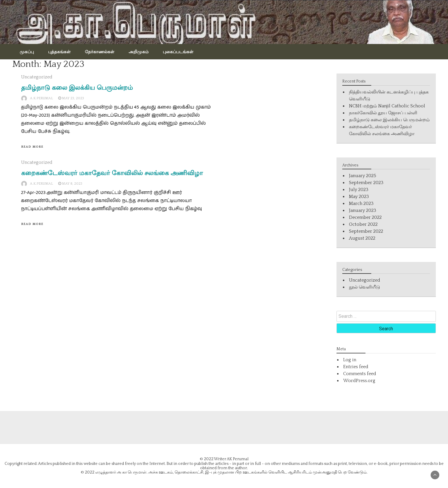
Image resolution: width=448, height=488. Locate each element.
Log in (350, 360)
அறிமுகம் (139, 52)
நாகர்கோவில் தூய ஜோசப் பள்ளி (383, 113)
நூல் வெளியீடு (364, 287)
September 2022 (366, 231)
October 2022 (363, 224)
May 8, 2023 (72, 184)
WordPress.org (359, 381)
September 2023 (366, 183)
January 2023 (363, 210)
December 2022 (365, 217)
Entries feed (356, 367)
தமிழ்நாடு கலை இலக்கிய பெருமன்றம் (77, 88)
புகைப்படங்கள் (178, 52)
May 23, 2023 (73, 98)
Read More (32, 147)
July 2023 (359, 190)
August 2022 (362, 238)
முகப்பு (27, 52)
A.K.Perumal (41, 98)
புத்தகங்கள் (59, 52)
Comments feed (360, 374)
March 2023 (361, 203)
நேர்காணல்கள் (100, 52)
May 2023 (359, 197)
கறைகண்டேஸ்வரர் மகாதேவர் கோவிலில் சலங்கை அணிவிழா (112, 173)
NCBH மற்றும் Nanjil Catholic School (387, 106)
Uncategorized (37, 77)
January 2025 (363, 176)
